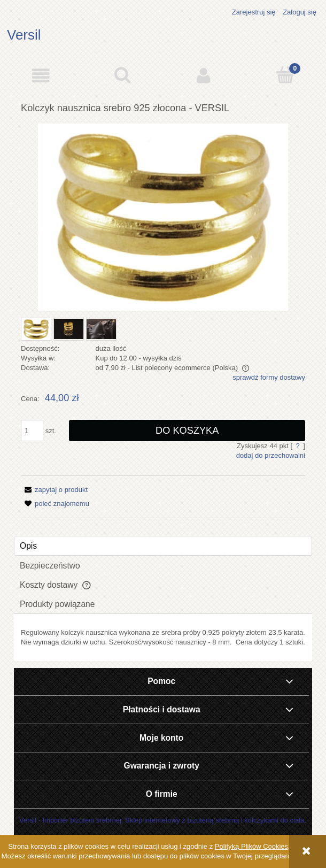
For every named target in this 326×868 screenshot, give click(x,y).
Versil (24, 35)
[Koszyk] (286, 75)
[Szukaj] (123, 75)
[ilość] (32, 431)
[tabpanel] (163, 637)
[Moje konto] (204, 76)
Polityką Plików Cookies (251, 846)
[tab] (163, 546)
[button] (41, 76)
